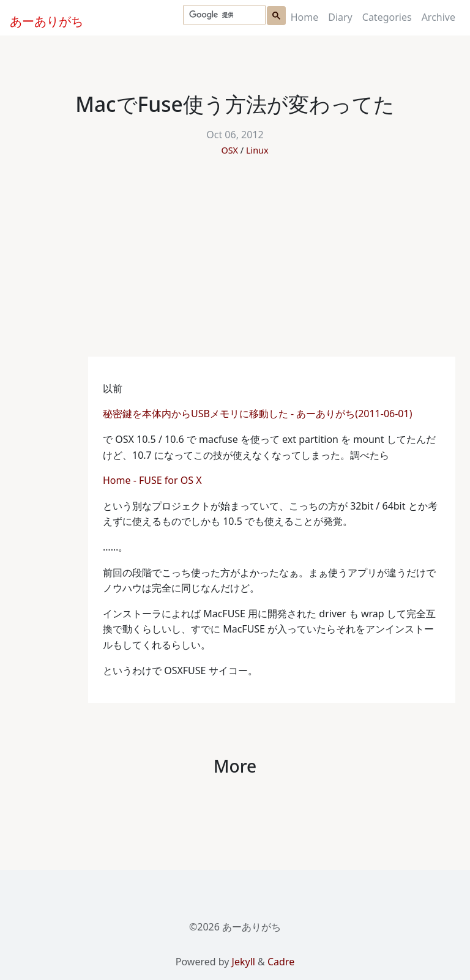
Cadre (281, 962)
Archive (438, 17)
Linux (257, 150)
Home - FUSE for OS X (154, 480)
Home (305, 17)
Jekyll (244, 962)
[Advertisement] (235, 265)
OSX (229, 150)
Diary (340, 17)
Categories (387, 17)
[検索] (223, 16)
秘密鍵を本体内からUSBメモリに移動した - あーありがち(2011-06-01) (257, 414)
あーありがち (40, 20)
